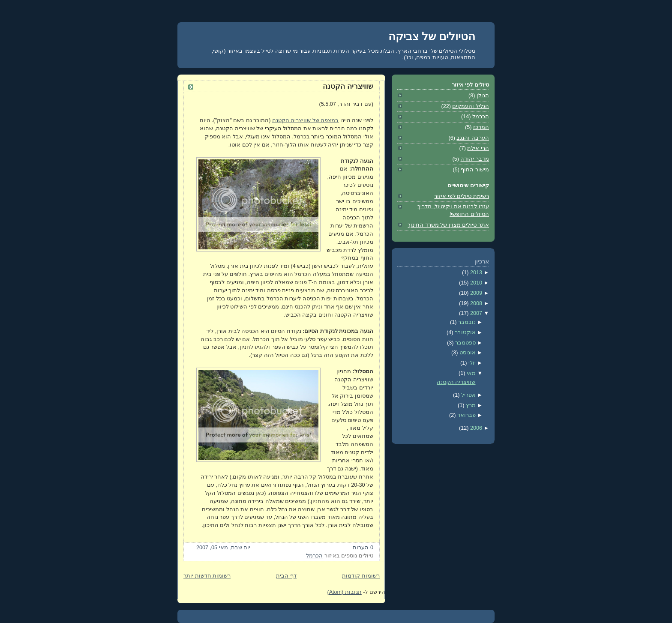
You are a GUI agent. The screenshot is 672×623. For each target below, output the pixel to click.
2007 (475, 313)
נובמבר (466, 322)
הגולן (483, 96)
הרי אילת (478, 148)
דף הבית (286, 576)
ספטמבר (465, 343)
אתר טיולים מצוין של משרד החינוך (448, 225)
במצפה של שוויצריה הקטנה (306, 120)
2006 (475, 428)
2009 (475, 293)
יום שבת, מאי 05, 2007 (223, 548)
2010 (475, 283)
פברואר (466, 415)
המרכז (481, 127)
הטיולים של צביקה (432, 36)
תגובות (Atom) (344, 592)
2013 (475, 273)
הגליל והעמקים (471, 106)
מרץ (470, 405)
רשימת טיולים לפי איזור (462, 196)
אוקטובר (464, 332)
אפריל (468, 395)
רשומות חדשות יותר (207, 576)
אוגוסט (467, 353)
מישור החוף (475, 170)
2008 (475, 303)
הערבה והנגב (473, 138)
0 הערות (363, 548)
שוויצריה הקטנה (348, 86)
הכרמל (314, 556)
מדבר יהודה (475, 159)
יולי (471, 363)
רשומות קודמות (361, 576)
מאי (470, 373)
